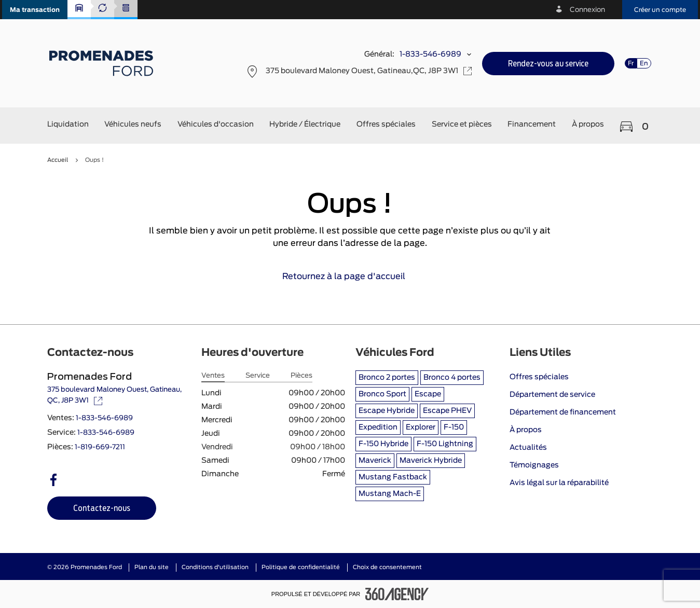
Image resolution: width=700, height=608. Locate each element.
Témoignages (534, 465)
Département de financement (563, 412)
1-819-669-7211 (100, 447)
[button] (35, 10)
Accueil (58, 160)
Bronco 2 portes (387, 378)
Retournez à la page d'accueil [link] (350, 277)
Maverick (375, 461)
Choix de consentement (387, 567)
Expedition (378, 427)
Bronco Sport (382, 394)
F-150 (454, 427)
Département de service (552, 395)
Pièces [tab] (301, 376)
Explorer (421, 427)
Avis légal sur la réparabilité (559, 483)
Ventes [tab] (213, 376)
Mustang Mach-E (390, 494)
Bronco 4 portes (452, 378)
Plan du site (152, 567)
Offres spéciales (539, 377)
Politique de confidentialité (301, 567)
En (644, 63)
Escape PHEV (447, 411)
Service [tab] (258, 376)
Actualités (528, 448)
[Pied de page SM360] (397, 594)
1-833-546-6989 (430, 54)
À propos (526, 430)
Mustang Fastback (393, 477)
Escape (428, 394)
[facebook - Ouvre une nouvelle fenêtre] (53, 480)
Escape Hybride (387, 411)
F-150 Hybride (383, 444)
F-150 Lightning (445, 444)
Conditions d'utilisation (215, 567)
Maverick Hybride (431, 461)
